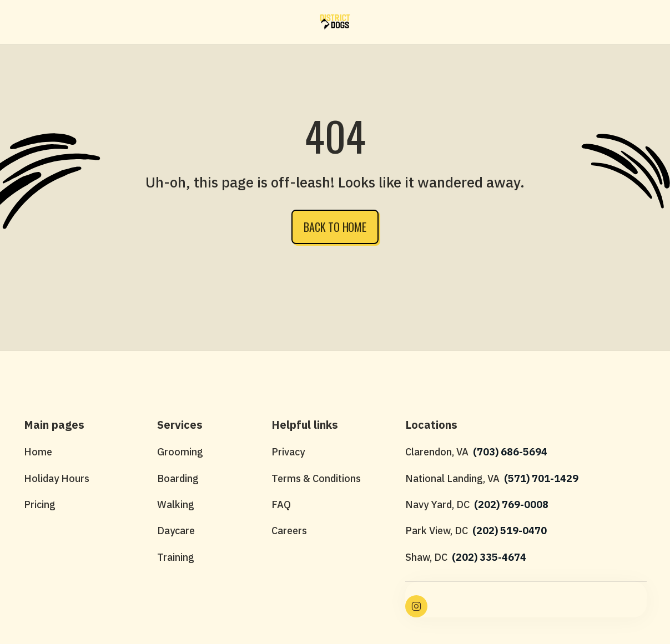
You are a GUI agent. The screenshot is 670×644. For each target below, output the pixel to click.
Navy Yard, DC (437, 504)
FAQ (281, 504)
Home (38, 452)
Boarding (178, 478)
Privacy (288, 452)
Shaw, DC (426, 557)
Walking (176, 504)
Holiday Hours (57, 478)
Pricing (40, 504)
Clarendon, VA (437, 452)
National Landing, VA (452, 478)
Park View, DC (437, 531)
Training (176, 557)
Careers (289, 531)
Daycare (176, 531)
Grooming (180, 452)
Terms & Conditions (316, 478)
